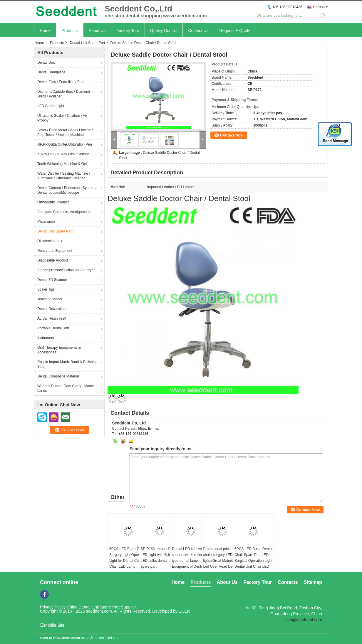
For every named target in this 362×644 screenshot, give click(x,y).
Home (45, 31)
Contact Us (198, 31)
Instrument (46, 338)
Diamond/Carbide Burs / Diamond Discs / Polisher (64, 94)
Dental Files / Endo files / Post (61, 82)
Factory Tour (128, 31)
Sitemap (313, 582)
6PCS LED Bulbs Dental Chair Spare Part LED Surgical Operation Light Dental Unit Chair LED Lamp (253, 561)
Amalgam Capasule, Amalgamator (64, 212)
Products (69, 31)
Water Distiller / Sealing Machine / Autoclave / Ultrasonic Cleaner (64, 176)
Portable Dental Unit (53, 328)
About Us (97, 31)
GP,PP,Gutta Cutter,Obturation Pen (65, 144)
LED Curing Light (51, 106)
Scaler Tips (46, 289)
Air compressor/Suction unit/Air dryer (66, 270)
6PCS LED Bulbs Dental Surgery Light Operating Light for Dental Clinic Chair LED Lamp (128, 558)
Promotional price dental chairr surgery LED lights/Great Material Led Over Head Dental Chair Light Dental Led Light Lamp (222, 564)
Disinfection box (50, 241)
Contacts (288, 582)
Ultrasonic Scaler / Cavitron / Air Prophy (62, 118)
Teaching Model (50, 299)
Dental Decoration (51, 309)
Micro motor (47, 222)
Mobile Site (52, 625)
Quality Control (164, 31)
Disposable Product (53, 260)
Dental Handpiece (51, 72)
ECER (184, 611)
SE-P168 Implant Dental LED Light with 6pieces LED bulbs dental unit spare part (160, 558)
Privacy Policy (53, 607)
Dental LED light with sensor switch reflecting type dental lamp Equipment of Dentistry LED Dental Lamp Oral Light (190, 564)
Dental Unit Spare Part (87, 43)
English (319, 7)
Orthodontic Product (53, 202)
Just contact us (104, 638)
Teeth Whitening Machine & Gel (62, 164)
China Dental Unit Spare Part (93, 607)
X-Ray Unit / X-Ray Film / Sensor (63, 154)
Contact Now (232, 135)
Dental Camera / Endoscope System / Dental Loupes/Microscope (67, 190)
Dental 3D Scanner (52, 280)
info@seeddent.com (304, 620)
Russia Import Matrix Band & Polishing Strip (67, 364)
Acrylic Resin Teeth (52, 318)
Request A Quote (235, 31)
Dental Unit (46, 63)
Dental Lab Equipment (55, 251)
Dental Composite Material (58, 376)
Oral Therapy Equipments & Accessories (59, 350)
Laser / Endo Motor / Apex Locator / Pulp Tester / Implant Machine (65, 132)
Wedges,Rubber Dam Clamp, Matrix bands (66, 388)
